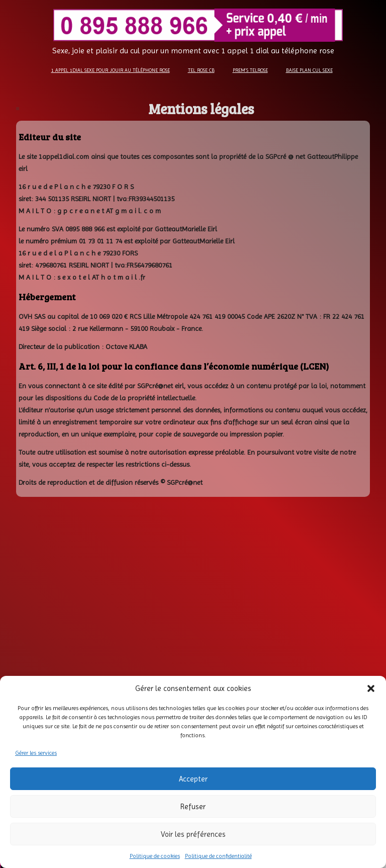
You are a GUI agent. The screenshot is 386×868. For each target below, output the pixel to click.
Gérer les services (36, 753)
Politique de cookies (155, 856)
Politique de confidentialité (218, 856)
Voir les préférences (193, 834)
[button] (371, 688)
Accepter (193, 779)
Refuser (193, 807)
